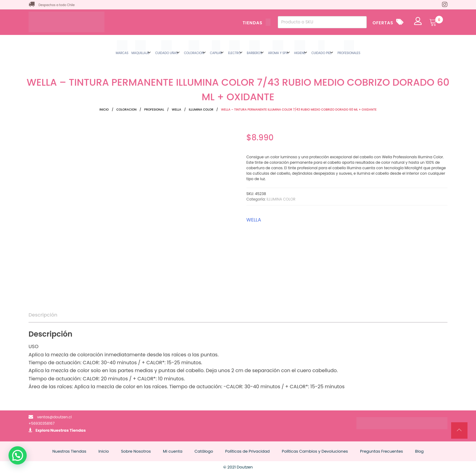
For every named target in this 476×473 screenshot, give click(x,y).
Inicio (104, 110)
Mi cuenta (173, 451)
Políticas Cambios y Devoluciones (315, 451)
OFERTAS (383, 23)
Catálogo (204, 451)
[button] (18, 455)
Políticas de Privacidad (248, 451)
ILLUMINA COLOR (201, 110)
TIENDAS (257, 23)
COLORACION (126, 110)
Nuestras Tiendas (68, 430)
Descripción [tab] (43, 315)
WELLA (177, 110)
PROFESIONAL (154, 110)
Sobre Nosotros (136, 451)
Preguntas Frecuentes (381, 451)
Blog (419, 451)
